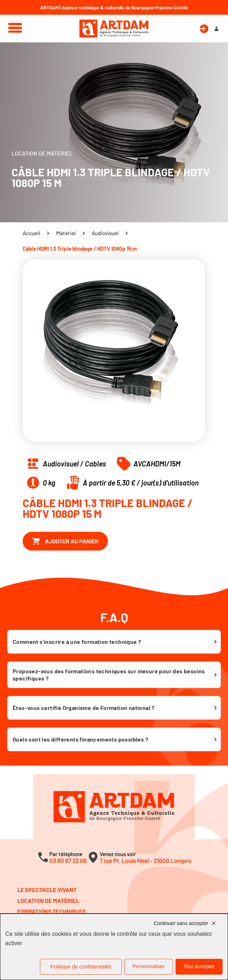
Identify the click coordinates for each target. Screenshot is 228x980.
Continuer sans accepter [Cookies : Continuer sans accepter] (181, 923)
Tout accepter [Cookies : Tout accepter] (199, 966)
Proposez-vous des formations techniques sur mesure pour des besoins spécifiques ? (109, 675)
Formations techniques (52, 911)
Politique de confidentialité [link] (81, 967)
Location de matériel (48, 900)
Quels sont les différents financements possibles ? (80, 739)
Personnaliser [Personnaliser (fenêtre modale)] (149, 966)
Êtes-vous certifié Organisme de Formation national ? (84, 708)
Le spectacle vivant (47, 890)
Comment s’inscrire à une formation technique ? (77, 642)
